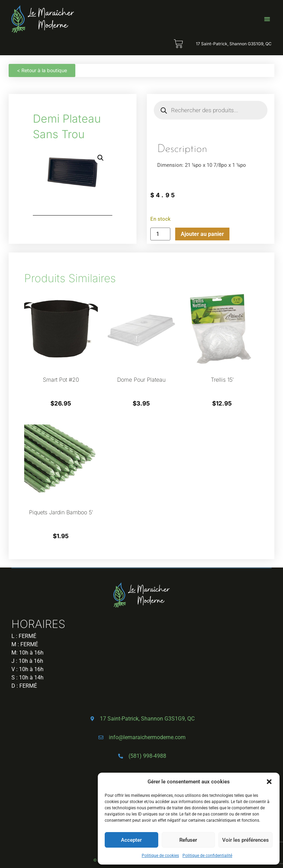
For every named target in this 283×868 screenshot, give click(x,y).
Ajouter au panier (202, 234)
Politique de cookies (160, 856)
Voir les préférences (246, 840)
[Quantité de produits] (160, 234)
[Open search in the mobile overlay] (211, 110)
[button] (269, 782)
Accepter (131, 840)
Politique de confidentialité (207, 856)
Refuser (188, 840)
